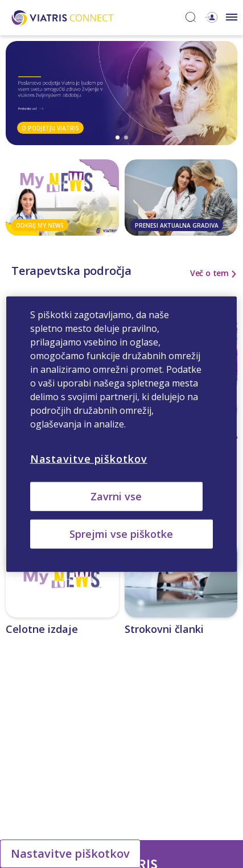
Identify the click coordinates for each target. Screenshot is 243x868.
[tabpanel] (121, 93)
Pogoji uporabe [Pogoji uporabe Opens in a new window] (185, 766)
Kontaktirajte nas (50, 752)
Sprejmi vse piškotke (121, 534)
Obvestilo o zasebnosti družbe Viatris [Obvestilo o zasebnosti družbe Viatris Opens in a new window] (91, 766)
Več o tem (209, 273)
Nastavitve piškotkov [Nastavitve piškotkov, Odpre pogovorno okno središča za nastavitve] (89, 458)
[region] (122, 434)
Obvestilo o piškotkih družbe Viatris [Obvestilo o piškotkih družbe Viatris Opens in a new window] (122, 779)
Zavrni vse (116, 496)
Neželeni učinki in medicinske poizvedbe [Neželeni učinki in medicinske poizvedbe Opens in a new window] (151, 752)
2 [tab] (126, 137)
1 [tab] (118, 137)
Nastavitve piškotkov (70, 853)
